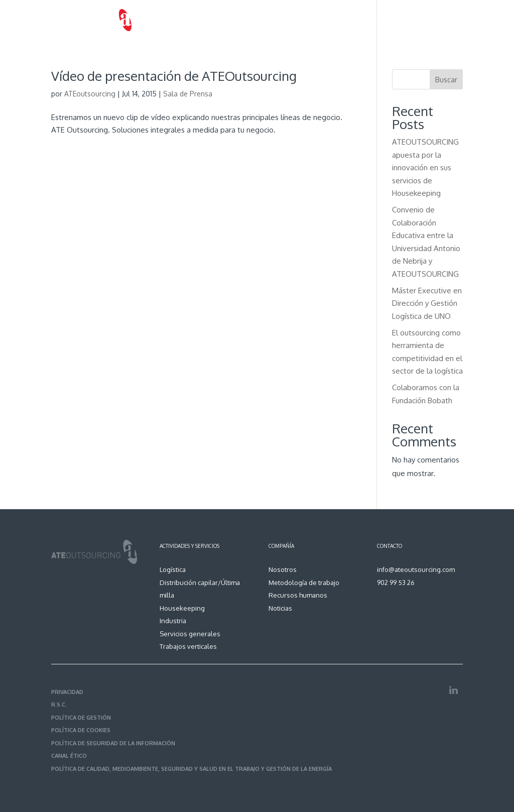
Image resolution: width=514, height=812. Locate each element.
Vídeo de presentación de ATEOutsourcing (174, 76)
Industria (173, 621)
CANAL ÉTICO (69, 756)
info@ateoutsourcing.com (416, 569)
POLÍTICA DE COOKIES (81, 730)
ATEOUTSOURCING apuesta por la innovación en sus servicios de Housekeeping (425, 167)
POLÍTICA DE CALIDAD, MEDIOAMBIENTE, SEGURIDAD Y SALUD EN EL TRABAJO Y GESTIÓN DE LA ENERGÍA (191, 769)
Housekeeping (182, 608)
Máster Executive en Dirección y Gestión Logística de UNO (427, 303)
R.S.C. (59, 705)
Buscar (446, 80)
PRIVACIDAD (67, 692)
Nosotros (166, 20)
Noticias (410, 20)
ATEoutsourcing (90, 94)
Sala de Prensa (188, 94)
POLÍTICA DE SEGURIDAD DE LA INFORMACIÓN (113, 743)
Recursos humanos (357, 20)
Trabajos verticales (188, 646)
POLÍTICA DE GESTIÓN (81, 718)
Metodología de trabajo (280, 20)
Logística (173, 569)
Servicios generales (190, 634)
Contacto (449, 20)
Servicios (207, 20)
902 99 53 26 (396, 583)
